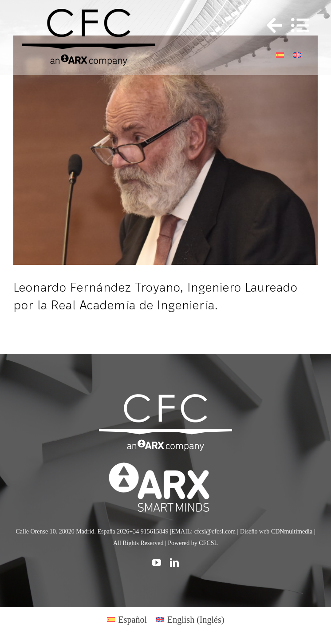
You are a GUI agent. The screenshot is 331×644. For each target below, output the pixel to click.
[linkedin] (174, 563)
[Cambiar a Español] (280, 54)
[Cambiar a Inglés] (297, 54)
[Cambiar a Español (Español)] (127, 619)
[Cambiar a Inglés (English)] (190, 619)
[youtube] (157, 563)
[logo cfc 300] (89, 13)
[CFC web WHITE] (165, 399)
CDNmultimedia (292, 531)
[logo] (165, 464)
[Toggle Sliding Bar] (270, 26)
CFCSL (208, 543)
